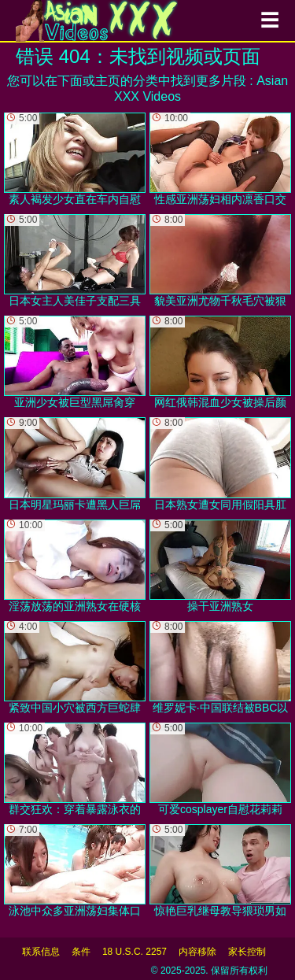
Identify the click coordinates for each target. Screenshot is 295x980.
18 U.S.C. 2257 (135, 952)
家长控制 (247, 952)
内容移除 (197, 952)
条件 (81, 952)
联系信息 (41, 952)
